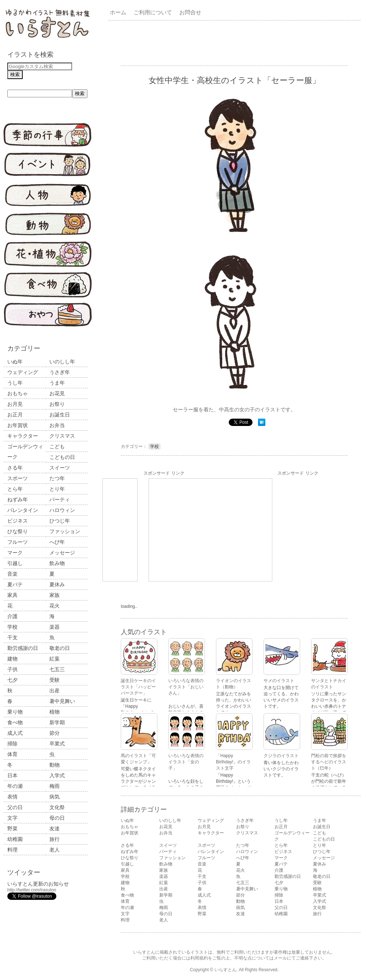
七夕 (12, 680)
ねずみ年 (18, 500)
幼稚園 (15, 839)
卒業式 (57, 744)
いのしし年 (62, 362)
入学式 (57, 775)
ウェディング (23, 372)
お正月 (15, 415)
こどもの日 (62, 457)
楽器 (55, 627)
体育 (12, 754)
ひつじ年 (60, 521)
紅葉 (55, 659)
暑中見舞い (62, 701)
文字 (12, 818)
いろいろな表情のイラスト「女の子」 (186, 762)
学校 (12, 627)
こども (57, 446)
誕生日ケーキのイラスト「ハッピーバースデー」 (138, 687)
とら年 (15, 489)
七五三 (57, 669)
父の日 (15, 807)
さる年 (15, 468)
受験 (55, 680)
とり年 (57, 489)
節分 (55, 733)
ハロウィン (62, 510)
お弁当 (57, 425)
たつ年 (57, 478)
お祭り (57, 404)
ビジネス (18, 521)
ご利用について (153, 12)
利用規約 (199, 958)
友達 (55, 828)
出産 (55, 691)
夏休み (57, 584)
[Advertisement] (210, 530)
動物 (55, 765)
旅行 (55, 839)
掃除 (12, 744)
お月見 (15, 404)
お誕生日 (60, 415)
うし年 (15, 383)
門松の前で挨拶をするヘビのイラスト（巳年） (329, 762)
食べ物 (15, 722)
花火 (55, 606)
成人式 (15, 733)
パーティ (60, 500)
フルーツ (18, 542)
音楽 (12, 574)
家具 (12, 595)
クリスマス (62, 436)
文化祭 (57, 807)
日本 (12, 775)
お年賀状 (18, 425)
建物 (12, 659)
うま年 (57, 383)
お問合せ (190, 12)
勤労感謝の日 (23, 648)
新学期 (57, 722)
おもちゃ (18, 393)
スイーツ (60, 468)
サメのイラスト (279, 681)
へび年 (57, 542)
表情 (12, 797)
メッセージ (62, 553)
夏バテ (15, 584)
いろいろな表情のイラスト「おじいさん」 (186, 687)
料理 (12, 850)
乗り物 (15, 712)
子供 (12, 669)
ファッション (65, 531)
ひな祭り (18, 531)
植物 (55, 712)
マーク (15, 553)
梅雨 (55, 786)
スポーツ (18, 478)
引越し (15, 563)
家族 (55, 595)
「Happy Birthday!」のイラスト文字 (233, 762)
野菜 (12, 828)
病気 (55, 797)
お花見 (57, 393)
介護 (12, 616)
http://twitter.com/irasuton (32, 890)
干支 (12, 637)
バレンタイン (23, 510)
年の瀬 (15, 786)
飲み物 (57, 563)
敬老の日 (60, 648)
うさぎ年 (60, 372)
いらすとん (225, 970)
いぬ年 (15, 362)
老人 (55, 850)
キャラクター (23, 436)
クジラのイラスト (281, 756)
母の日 (57, 818)
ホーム (118, 12)
